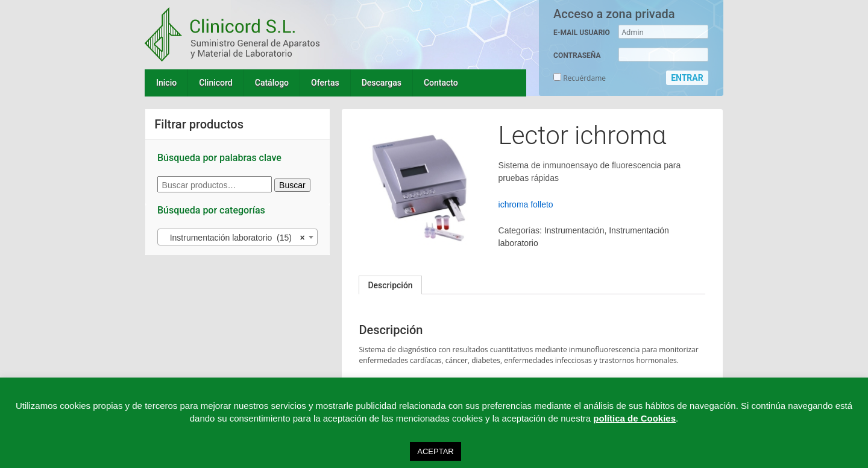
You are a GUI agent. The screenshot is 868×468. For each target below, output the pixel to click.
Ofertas (325, 83)
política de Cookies (634, 418)
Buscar (292, 185)
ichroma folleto (526, 204)
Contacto (441, 83)
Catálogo (272, 83)
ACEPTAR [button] (435, 451)
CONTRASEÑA (577, 55)
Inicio (166, 83)
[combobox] (237, 237)
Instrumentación (574, 230)
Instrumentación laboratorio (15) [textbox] (234, 238)
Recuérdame (580, 78)
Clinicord (216, 83)
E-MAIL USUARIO (582, 33)
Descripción (390, 285)
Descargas (382, 83)
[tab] (390, 285)
